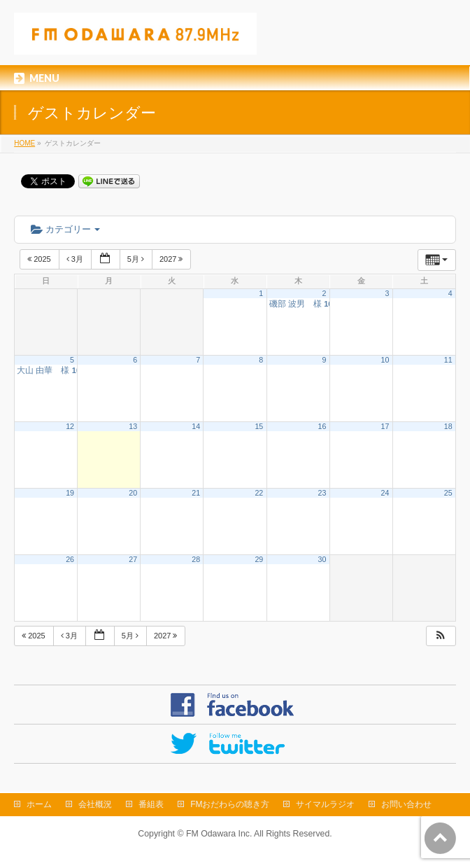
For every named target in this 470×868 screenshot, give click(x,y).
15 (259, 426)
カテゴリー (65, 229)
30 (322, 559)
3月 (76, 259)
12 (70, 426)
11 (448, 360)
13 (133, 426)
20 (133, 493)
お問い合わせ (406, 804)
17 (385, 426)
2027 (172, 259)
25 (448, 493)
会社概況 (95, 804)
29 (259, 559)
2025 (40, 259)
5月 (137, 259)
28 (196, 559)
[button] (441, 636)
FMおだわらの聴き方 (230, 804)
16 (322, 426)
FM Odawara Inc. (219, 834)
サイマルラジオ (325, 804)
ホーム (39, 804)
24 (385, 493)
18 (448, 426)
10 (385, 360)
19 (70, 493)
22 (259, 493)
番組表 (151, 804)
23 (322, 493)
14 (196, 426)
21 (196, 493)
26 (70, 559)
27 (133, 559)
